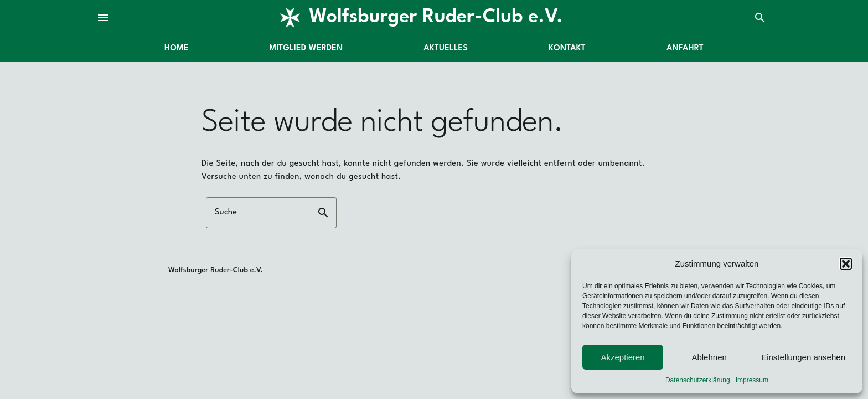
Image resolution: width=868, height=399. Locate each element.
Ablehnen (709, 357)
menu (103, 18)
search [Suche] (760, 18)
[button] (846, 264)
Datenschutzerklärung (698, 380)
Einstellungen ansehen (803, 357)
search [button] (323, 213)
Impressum (752, 380)
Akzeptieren (622, 357)
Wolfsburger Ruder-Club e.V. (436, 17)
